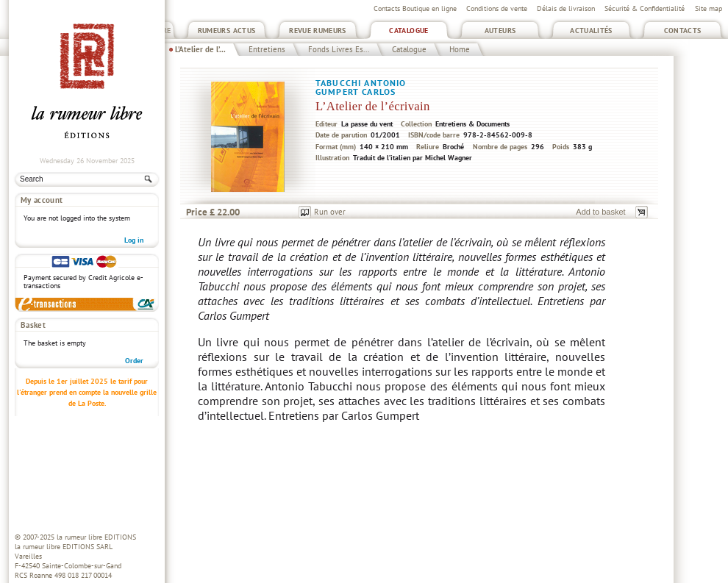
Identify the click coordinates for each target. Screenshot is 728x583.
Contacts (683, 31)
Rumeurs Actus (227, 31)
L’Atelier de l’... (200, 49)
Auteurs (500, 31)
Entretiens (267, 49)
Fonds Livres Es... (339, 49)
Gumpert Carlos (356, 92)
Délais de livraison (566, 8)
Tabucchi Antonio (361, 83)
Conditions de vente (497, 8)
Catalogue (408, 31)
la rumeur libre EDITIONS (96, 537)
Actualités (591, 31)
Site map (709, 8)
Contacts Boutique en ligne (415, 8)
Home (460, 49)
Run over (330, 212)
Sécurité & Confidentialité (645, 8)
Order (134, 361)
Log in (134, 240)
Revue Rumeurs (318, 31)
